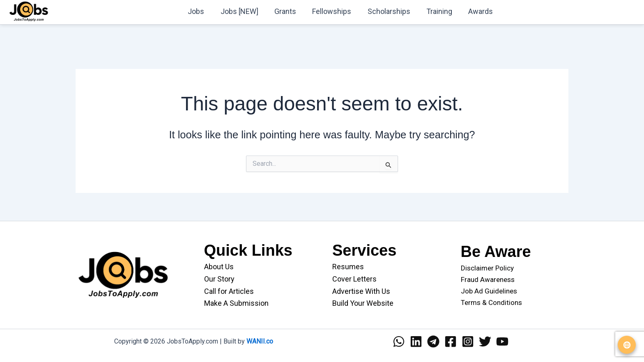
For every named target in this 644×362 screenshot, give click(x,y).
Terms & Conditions (491, 302)
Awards (481, 11)
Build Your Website (363, 303)
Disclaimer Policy (487, 268)
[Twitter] (485, 341)
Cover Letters (354, 279)
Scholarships (392, 11)
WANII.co (260, 341)
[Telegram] (433, 341)
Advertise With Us (361, 291)
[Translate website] (627, 345)
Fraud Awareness (488, 280)
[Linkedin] (416, 341)
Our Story (219, 279)
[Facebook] (451, 341)
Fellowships (337, 11)
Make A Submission (236, 303)
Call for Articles (229, 291)
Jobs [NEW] (247, 11)
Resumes (348, 267)
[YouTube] (502, 341)
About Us (219, 267)
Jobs (205, 11)
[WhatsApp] (399, 341)
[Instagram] (468, 341)
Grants (291, 11)
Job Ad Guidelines (489, 291)
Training (441, 11)
